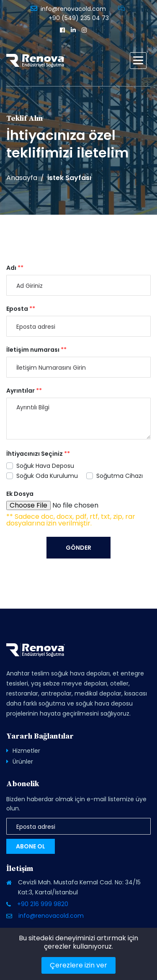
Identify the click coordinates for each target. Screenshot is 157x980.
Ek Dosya (20, 494)
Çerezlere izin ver (78, 965)
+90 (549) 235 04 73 (79, 18)
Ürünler (23, 762)
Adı (15, 268)
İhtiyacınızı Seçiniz (38, 454)
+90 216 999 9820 (43, 904)
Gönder (78, 548)
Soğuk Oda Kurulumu (47, 476)
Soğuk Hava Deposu (45, 466)
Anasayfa (22, 178)
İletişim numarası (36, 350)
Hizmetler (26, 751)
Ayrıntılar (24, 391)
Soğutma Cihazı (120, 476)
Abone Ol (31, 846)
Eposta (21, 309)
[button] (138, 61)
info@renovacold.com (73, 9)
